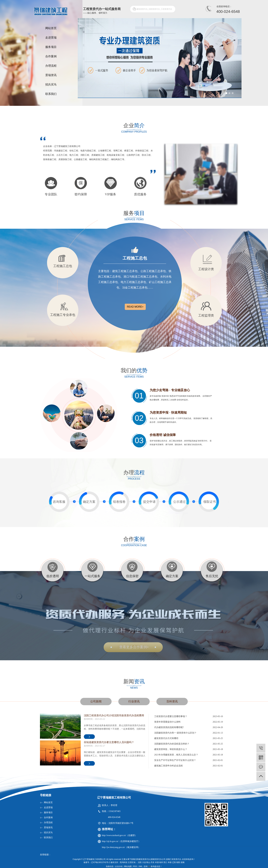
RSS (135, 866)
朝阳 (178, 862)
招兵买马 (51, 85)
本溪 (157, 862)
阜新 (170, 862)
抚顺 (183, 862)
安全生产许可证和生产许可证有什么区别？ (175, 760)
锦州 (161, 862)
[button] (226, 93)
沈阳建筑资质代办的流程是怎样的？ (172, 744)
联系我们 (51, 94)
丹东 (152, 862)
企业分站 (119, 866)
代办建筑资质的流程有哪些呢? (169, 727)
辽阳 (174, 862)
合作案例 (51, 56)
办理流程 (51, 66)
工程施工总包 (135, 258)
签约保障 (81, 194)
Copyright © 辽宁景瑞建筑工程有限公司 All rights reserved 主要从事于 (102, 859)
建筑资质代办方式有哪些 (166, 738)
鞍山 (148, 862)
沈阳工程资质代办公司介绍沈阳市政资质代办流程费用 (114, 715)
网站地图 (128, 866)
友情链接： (45, 855)
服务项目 (51, 47)
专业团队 (51, 194)
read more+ (135, 307)
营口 (165, 862)
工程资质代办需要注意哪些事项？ (171, 716)
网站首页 (51, 28)
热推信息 (110, 866)
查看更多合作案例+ (134, 647)
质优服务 (140, 194)
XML (140, 866)
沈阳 (140, 862)
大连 (144, 862)
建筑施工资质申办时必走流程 (168, 766)
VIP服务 (110, 194)
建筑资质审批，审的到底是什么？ (171, 749)
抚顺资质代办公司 (158, 859)
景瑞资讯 (51, 75)
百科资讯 (172, 701)
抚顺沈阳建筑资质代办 (141, 859)
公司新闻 (96, 701)
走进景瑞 (51, 38)
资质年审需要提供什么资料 (167, 722)
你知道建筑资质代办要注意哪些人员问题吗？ (109, 742)
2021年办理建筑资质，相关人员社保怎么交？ (176, 755)
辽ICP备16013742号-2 (100, 862)
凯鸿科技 (124, 862)
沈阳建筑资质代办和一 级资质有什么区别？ (175, 733)
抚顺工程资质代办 (174, 859)
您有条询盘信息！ (153, 866)
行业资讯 (134, 701)
